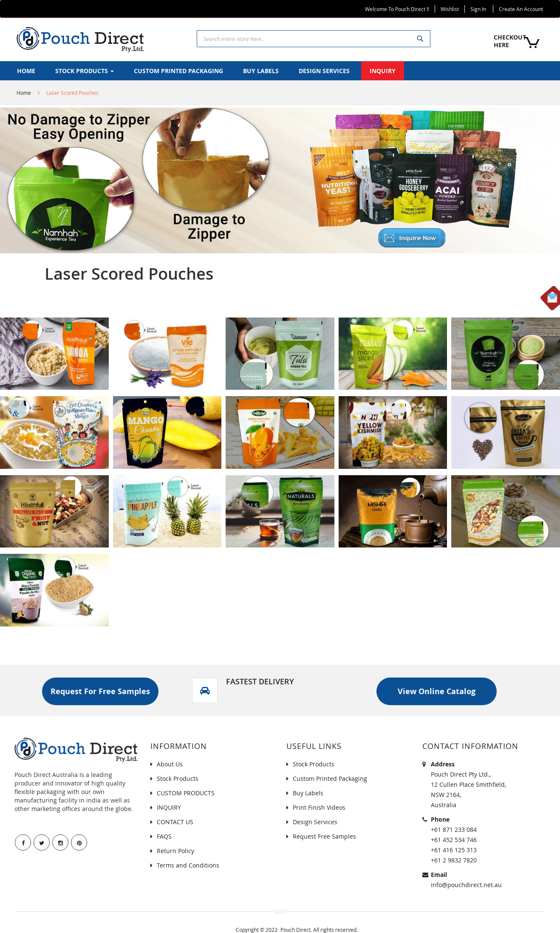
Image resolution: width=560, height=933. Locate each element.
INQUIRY (169, 807)
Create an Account (521, 9)
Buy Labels (308, 793)
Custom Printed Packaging (330, 778)
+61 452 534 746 (454, 840)
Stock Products (178, 778)
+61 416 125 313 (454, 850)
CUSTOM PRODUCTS (186, 793)
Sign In (478, 9)
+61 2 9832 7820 (454, 860)
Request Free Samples (324, 836)
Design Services (315, 822)
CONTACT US (175, 822)
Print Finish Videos (319, 807)
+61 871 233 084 (454, 829)
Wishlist (450, 9)
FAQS (164, 836)
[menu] (280, 71)
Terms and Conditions (188, 865)
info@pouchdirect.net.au (466, 885)
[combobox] (314, 39)
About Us (170, 764)
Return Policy (175, 851)
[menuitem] (26, 71)
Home (24, 93)
